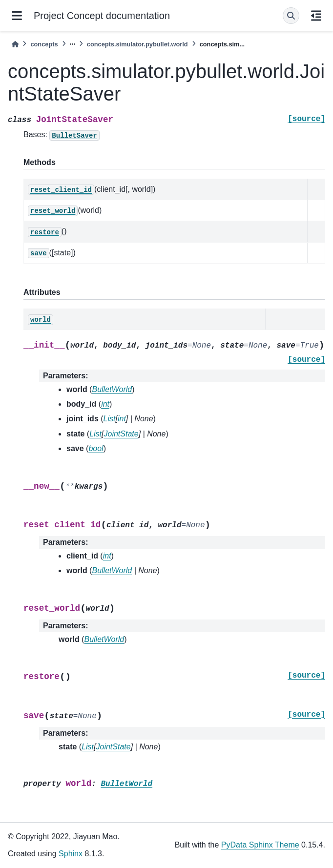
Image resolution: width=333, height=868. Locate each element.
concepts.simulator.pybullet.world (137, 44)
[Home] (15, 44)
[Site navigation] (17, 16)
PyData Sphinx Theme (260, 845)
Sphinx (71, 854)
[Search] (291, 16)
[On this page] (316, 16)
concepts (44, 44)
